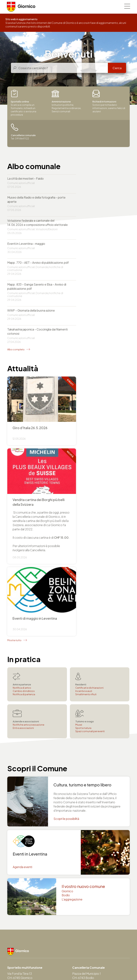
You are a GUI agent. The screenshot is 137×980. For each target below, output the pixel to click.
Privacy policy (52, 968)
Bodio (66, 747)
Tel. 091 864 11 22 (19, 835)
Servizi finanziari (83, 929)
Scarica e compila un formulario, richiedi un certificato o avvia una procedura (24, 103)
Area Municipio (44, 971)
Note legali (71, 968)
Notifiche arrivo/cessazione (28, 576)
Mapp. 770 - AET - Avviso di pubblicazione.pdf (25, 231)
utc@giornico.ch (19, 908)
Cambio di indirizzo (24, 542)
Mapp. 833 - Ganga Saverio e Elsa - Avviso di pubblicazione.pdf (94, 231)
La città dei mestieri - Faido (25, 179)
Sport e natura (83, 579)
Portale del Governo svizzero (61, 954)
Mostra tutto (14, 492)
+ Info (100, 359)
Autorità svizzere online (96, 954)
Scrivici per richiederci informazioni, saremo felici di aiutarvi (109, 102)
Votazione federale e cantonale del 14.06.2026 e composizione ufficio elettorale (31, 206)
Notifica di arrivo (22, 539)
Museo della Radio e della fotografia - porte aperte (95, 181)
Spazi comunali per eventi (90, 583)
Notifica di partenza (24, 546)
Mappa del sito (103, 968)
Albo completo (16, 275)
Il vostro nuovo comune (83, 738)
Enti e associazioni (23, 579)
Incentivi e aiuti (84, 542)
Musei (79, 576)
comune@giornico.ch (22, 839)
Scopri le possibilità (66, 670)
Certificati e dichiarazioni (89, 539)
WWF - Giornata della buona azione (31, 255)
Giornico (68, 743)
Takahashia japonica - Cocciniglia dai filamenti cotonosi (94, 257)
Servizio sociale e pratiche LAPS (94, 937)
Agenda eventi (22, 719)
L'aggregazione (72, 751)
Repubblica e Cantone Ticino (24, 954)
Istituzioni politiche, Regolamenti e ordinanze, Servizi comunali (66, 102)
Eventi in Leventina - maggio (89, 202)
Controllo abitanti (84, 925)
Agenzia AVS (81, 933)
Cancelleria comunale (87, 920)
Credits (86, 968)
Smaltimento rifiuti (86, 546)
